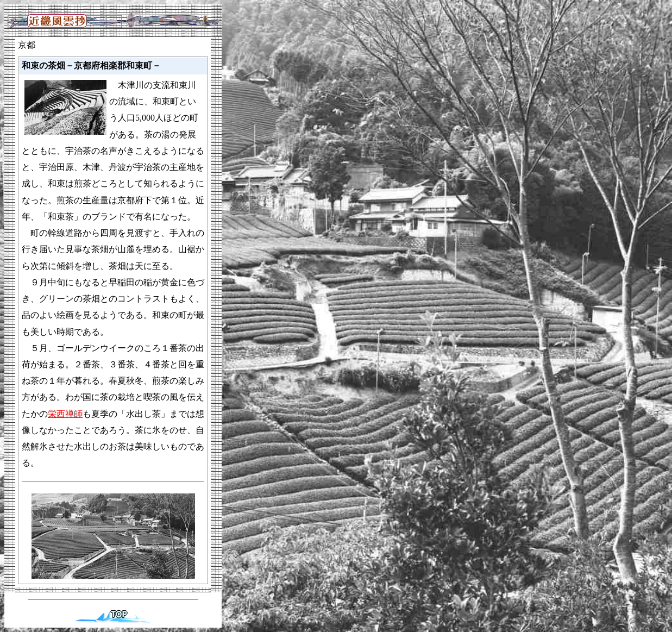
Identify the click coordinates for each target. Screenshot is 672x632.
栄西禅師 (65, 414)
